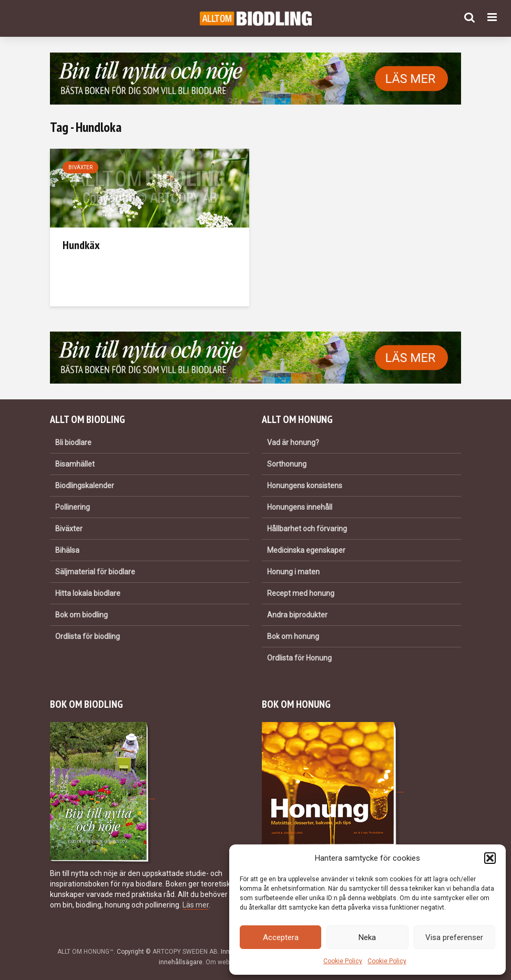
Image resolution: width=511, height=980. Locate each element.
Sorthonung (287, 464)
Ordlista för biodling (88, 636)
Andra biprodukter (297, 615)
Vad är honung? (293, 442)
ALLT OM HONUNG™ (85, 952)
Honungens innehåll (300, 507)
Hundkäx (81, 245)
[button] (490, 858)
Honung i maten (293, 572)
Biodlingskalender (85, 486)
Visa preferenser (454, 937)
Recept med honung (301, 593)
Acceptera (281, 937)
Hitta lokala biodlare (88, 593)
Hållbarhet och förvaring (307, 529)
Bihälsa (67, 550)
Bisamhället (75, 464)
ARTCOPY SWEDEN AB (185, 952)
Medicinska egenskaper (306, 550)
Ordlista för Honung (299, 658)
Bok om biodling (81, 615)
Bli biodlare (73, 442)
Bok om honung (293, 636)
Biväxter (80, 167)
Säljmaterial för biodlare (95, 572)
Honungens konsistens (305, 486)
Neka (367, 937)
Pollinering (73, 507)
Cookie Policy (343, 961)
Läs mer (196, 905)
